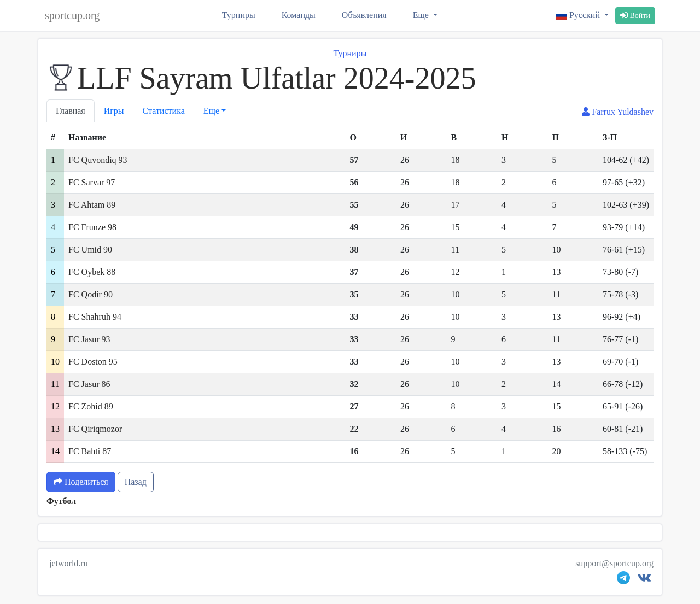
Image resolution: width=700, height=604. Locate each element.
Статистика (164, 111)
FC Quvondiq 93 (98, 160)
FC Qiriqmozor (95, 429)
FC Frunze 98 (92, 227)
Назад (136, 482)
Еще (422, 15)
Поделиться (81, 482)
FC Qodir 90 (91, 294)
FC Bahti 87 (90, 451)
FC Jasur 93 (89, 339)
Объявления (364, 15)
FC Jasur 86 (89, 384)
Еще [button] (211, 111)
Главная (71, 111)
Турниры (239, 15)
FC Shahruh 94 (95, 317)
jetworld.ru (69, 563)
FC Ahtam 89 (92, 205)
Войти (635, 16)
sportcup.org (72, 15)
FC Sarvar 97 (92, 182)
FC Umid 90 (90, 250)
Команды (299, 15)
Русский (579, 15)
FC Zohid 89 (91, 406)
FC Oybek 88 (92, 272)
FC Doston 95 (93, 362)
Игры (114, 111)
